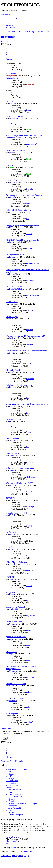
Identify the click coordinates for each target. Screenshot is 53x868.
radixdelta (13, 701)
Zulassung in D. (12, 713)
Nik (11, 212)
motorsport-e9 (32, 144)
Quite (28, 601)
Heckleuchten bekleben (15, 419)
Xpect (11, 353)
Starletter (30, 330)
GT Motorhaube (12, 592)
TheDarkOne (14, 470)
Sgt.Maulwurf (15, 579)
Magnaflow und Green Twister (18, 513)
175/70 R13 (10, 577)
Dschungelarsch (15, 138)
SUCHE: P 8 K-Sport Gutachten (18, 210)
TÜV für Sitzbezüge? (14, 498)
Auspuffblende (12, 652)
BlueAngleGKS (32, 507)
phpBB (13, 847)
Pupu (28, 645)
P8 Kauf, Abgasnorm (14, 180)
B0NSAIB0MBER (16, 289)
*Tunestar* (13, 455)
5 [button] (6, 57)
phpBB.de (28, 852)
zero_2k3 (30, 462)
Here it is (9, 101)
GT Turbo (10, 547)
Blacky (29, 110)
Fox (28, 398)
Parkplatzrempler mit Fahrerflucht (19, 385)
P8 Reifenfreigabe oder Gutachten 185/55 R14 (24, 135)
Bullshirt (30, 249)
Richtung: (13, 734)
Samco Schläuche (13, 453)
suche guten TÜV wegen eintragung (20, 468)
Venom (12, 441)
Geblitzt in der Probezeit (15, 607)
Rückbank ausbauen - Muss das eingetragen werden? (26, 351)
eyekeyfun (13, 76)
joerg (11, 639)
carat (28, 204)
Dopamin (13, 387)
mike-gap (30, 692)
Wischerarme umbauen (15, 699)
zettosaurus (14, 118)
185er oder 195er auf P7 (15, 287)
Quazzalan (13, 182)
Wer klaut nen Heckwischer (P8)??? (20, 483)
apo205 (12, 549)
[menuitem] (8, 23)
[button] (9, 59)
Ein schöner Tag (12, 302)
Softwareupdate (12, 74)
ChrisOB (30, 722)
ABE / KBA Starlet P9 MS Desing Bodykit (23, 240)
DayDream (30, 616)
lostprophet (14, 534)
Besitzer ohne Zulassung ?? (16, 150)
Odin (11, 319)
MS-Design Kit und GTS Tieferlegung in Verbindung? (27, 404)
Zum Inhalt (5, 15)
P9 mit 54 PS (11, 165)
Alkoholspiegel (12, 317)
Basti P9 (29, 310)
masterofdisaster (32, 263)
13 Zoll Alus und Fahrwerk (16, 562)
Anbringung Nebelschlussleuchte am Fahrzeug (24, 195)
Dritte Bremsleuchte (14, 438)
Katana (12, 257)
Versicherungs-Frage (14, 622)
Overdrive (30, 379)
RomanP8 (13, 274)
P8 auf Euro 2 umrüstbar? (16, 684)
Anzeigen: (13, 731)
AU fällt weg (11, 532)
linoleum (30, 571)
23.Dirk (29, 234)
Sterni (28, 129)
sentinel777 (14, 609)
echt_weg (13, 103)
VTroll (12, 686)
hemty (12, 242)
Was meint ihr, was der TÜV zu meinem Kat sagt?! (26, 336)
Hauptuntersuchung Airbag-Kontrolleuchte (22, 225)
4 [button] (6, 55)
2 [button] (6, 50)
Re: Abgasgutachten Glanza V (17, 255)
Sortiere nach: (37, 731)
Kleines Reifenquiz (13, 370)
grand (11, 153)
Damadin (30, 189)
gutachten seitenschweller (16, 637)
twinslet (12, 372)
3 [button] (6, 52)
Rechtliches (8, 37)
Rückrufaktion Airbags (15, 116)
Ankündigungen (12, 78)
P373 (11, 227)
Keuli (11, 406)
